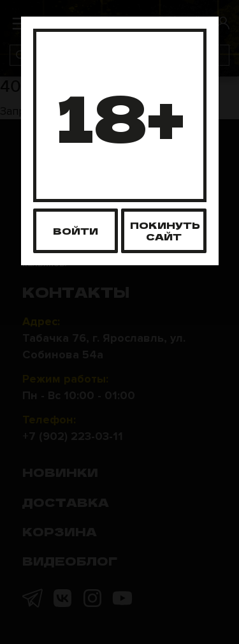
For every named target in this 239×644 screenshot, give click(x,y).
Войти (76, 231)
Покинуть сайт (165, 231)
